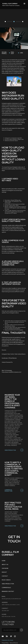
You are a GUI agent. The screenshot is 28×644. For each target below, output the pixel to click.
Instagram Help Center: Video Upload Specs (14, 354)
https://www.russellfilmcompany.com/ (12, 372)
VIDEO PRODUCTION (8, 584)
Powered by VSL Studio (7, 640)
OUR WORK (5, 568)
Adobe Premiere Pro (7, 362)
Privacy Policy (5, 643)
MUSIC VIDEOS (6, 580)
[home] (10, 4)
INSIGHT (4, 572)
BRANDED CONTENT (8, 591)
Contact (5, 576)
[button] (24, 4)
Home (4, 561)
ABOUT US (5, 564)
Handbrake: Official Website (9, 358)
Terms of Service (14, 643)
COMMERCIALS (6, 588)
